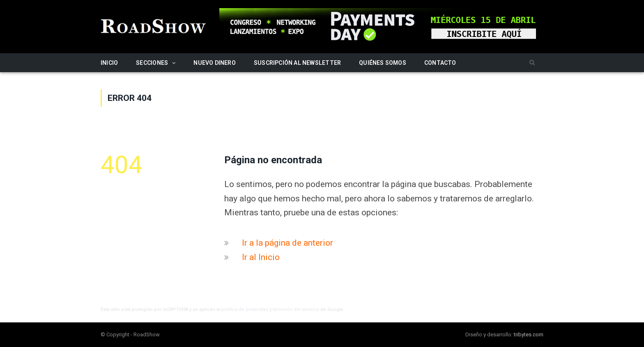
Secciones (152, 63)
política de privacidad (245, 309)
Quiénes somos (383, 63)
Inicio (109, 63)
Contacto (440, 63)
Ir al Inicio (261, 257)
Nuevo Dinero (215, 63)
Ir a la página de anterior (287, 243)
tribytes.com (529, 334)
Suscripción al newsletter (297, 63)
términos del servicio (296, 309)
